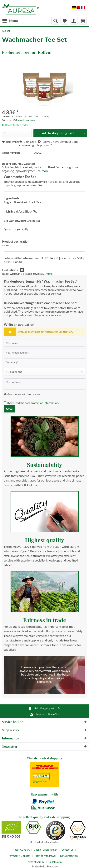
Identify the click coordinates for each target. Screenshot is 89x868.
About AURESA (21, 850)
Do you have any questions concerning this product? (49, 143)
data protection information (42, 403)
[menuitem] (10, 21)
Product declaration (16, 241)
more (45, 171)
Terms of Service (35, 862)
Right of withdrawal (45, 856)
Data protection (69, 856)
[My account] (74, 21)
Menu (10, 20)
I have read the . (33, 403)
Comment (28, 142)
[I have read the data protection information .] (5, 403)
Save (10, 409)
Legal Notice (56, 862)
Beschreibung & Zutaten (18, 163)
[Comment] (44, 372)
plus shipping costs (27, 120)
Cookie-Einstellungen (46, 850)
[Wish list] (64, 21)
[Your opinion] (44, 384)
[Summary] (44, 362)
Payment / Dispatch (19, 856)
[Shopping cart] (83, 21)
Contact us (67, 850)
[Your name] (44, 343)
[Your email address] (44, 352)
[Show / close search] (55, 21)
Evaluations (10, 270)
